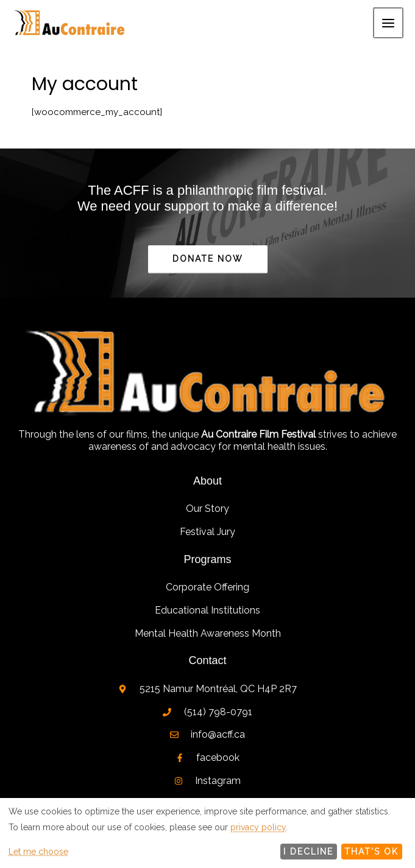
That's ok (371, 852)
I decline (308, 852)
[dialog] (207, 833)
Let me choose (38, 852)
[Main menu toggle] (389, 24)
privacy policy (258, 827)
